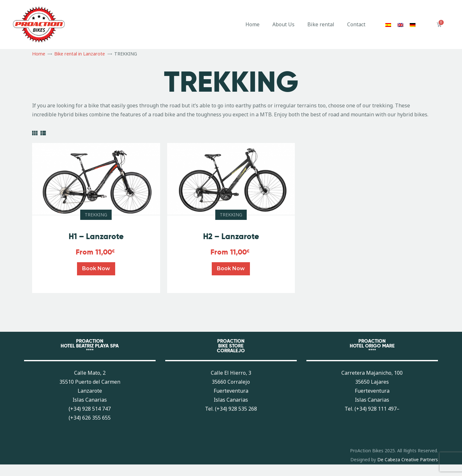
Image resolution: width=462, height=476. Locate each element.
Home (252, 24)
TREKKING (96, 215)
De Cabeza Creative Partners (408, 459)
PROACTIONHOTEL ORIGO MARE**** (372, 346)
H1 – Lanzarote (96, 236)
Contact (356, 24)
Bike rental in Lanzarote (80, 54)
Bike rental (321, 24)
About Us (283, 24)
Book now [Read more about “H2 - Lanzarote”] (231, 268)
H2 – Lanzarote (231, 236)
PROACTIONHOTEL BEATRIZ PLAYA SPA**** (90, 346)
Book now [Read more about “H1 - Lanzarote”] (96, 268)
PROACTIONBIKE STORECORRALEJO (231, 346)
